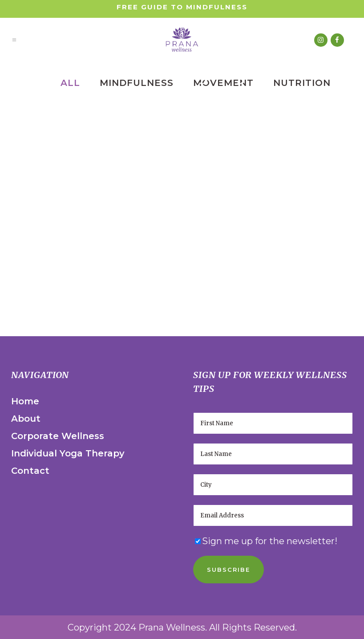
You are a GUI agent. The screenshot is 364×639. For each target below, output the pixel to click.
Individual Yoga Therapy (68, 453)
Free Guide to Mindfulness (182, 7)
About (26, 419)
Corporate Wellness (58, 436)
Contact (30, 471)
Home (25, 401)
